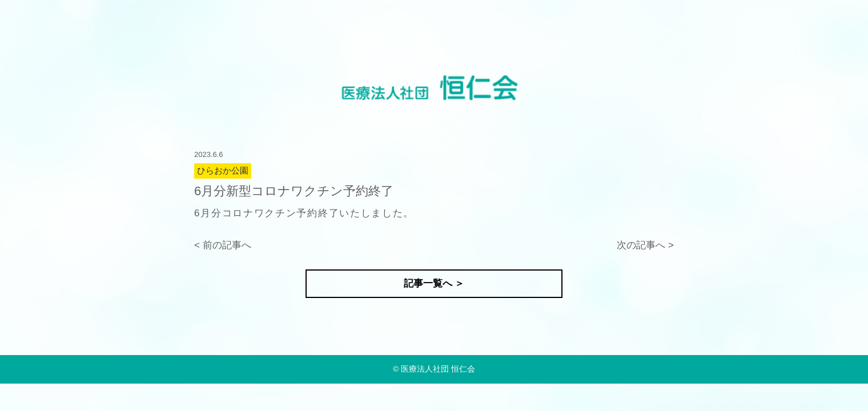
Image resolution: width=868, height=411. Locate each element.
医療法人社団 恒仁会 (438, 369)
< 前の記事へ (223, 245)
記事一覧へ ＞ (434, 283)
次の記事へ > (645, 245)
